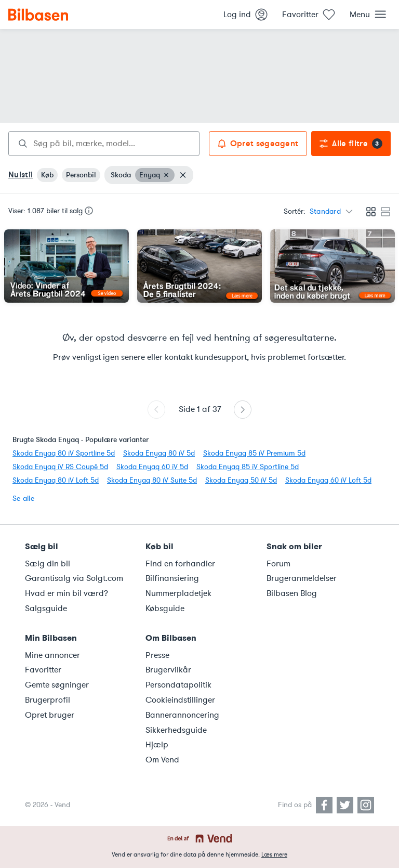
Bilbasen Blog (292, 593)
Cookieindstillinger (180, 700)
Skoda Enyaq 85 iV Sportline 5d (248, 467)
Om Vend (162, 760)
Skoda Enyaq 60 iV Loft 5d (328, 480)
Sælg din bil (48, 564)
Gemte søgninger (57, 685)
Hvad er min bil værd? (66, 593)
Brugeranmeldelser (302, 578)
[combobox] (104, 144)
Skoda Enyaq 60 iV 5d (152, 467)
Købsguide (165, 608)
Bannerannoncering (182, 715)
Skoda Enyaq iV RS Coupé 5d (60, 467)
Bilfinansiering (172, 578)
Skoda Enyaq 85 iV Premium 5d (254, 453)
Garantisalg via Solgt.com (74, 578)
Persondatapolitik (178, 685)
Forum (278, 564)
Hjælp (157, 745)
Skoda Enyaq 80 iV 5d (159, 453)
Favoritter (43, 670)
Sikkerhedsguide (176, 730)
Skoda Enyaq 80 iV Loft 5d (56, 480)
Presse (157, 655)
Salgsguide (46, 608)
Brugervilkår (168, 670)
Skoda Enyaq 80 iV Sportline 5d (64, 453)
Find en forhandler (180, 564)
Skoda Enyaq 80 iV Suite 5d (152, 480)
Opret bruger (50, 715)
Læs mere (274, 854)
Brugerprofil (48, 700)
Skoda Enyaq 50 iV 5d (241, 480)
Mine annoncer (52, 655)
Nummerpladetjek (178, 593)
